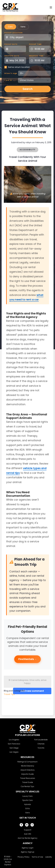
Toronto (41, 748)
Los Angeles (14, 740)
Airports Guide (27, 774)
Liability (49, 857)
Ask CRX (28, 834)
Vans (23, 27)
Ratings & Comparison (27, 762)
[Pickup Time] (42, 49)
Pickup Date (11, 44)
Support (28, 830)
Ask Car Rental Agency (28, 838)
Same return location (19, 67)
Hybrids (28, 804)
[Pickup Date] (17, 49)
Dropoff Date (12, 56)
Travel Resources (28, 778)
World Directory (28, 766)
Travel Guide (28, 782)
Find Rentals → (27, 659)
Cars (10, 27)
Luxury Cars (27, 796)
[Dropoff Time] (42, 60)
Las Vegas (14, 752)
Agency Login (28, 848)
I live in (8, 80)
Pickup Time (35, 44)
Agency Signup (28, 852)
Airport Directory (28, 770)
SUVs (27, 808)
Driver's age (11, 73)
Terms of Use (37, 857)
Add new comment (32, 691)
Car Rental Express (8, 862)
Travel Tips (9, 694)
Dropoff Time (36, 56)
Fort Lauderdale (41, 740)
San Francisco (14, 744)
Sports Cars (27, 800)
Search (28, 89)
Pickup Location (13, 33)
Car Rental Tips (27, 786)
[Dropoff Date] (17, 60)
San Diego (14, 748)
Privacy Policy (24, 857)
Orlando (41, 744)
